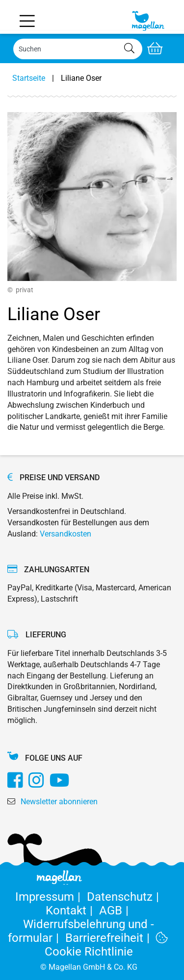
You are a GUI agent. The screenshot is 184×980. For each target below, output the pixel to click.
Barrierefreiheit (111, 938)
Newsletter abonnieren (59, 802)
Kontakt (72, 910)
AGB (116, 910)
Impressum (51, 897)
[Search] (78, 49)
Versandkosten (66, 534)
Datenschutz (125, 897)
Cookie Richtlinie (106, 945)
